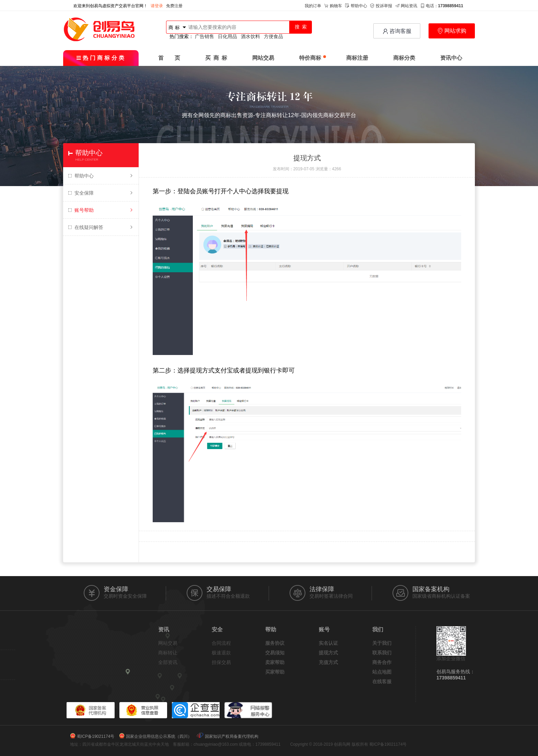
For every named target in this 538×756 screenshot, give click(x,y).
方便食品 (273, 36)
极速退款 (221, 653)
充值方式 (328, 662)
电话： (442, 6)
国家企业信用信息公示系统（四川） (159, 736)
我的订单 (313, 6)
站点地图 (382, 672)
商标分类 (404, 58)
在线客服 (382, 681)
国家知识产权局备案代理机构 (232, 736)
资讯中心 (451, 58)
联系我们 (382, 653)
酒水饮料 (250, 36)
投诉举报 (381, 6)
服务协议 (275, 643)
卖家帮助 (275, 662)
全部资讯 (168, 662)
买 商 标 (216, 58)
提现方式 (328, 653)
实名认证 (328, 643)
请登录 (157, 6)
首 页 (169, 58)
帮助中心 (356, 6)
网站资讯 (406, 6)
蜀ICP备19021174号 (96, 736)
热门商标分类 (101, 58)
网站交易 (263, 58)
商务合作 (382, 662)
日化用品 (227, 36)
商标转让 (168, 653)
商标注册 (357, 58)
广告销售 (204, 36)
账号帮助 (101, 210)
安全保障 (101, 193)
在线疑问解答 (101, 227)
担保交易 (221, 662)
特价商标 (313, 58)
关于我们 (382, 643)
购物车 (333, 6)
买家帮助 (275, 672)
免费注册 (174, 6)
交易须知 (275, 653)
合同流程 (221, 643)
